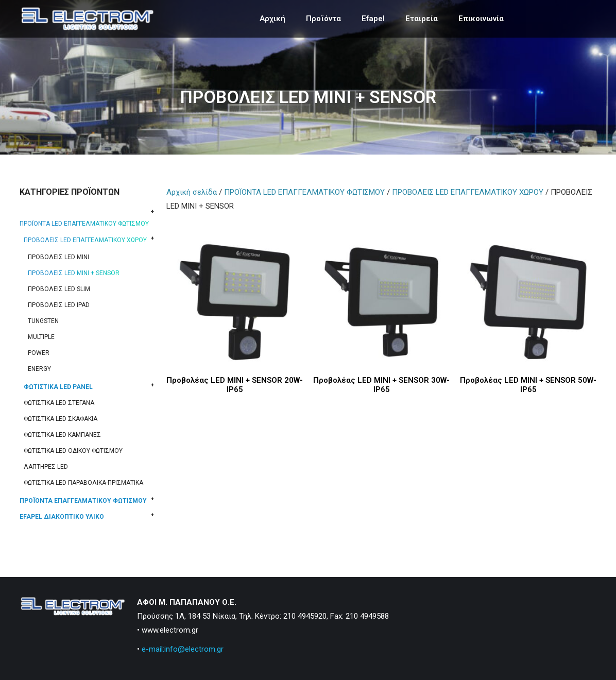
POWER (39, 353)
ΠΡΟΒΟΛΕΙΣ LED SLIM (59, 289)
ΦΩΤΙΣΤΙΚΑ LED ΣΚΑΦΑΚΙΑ (61, 419)
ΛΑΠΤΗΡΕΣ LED (46, 467)
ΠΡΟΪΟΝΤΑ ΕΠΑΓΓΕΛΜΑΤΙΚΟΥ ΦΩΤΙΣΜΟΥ (83, 501)
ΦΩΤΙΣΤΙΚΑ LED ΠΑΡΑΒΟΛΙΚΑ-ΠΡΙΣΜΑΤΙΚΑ (83, 483)
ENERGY (39, 369)
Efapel (373, 19)
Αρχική (272, 19)
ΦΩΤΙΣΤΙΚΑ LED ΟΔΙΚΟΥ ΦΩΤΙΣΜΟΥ (73, 451)
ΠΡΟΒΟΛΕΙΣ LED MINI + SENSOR (74, 273)
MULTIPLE (41, 337)
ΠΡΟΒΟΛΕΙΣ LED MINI (58, 257)
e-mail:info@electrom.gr (183, 649)
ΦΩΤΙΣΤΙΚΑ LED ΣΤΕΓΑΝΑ (59, 403)
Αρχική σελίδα (192, 192)
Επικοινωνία (481, 19)
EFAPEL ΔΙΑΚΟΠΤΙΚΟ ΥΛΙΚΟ (62, 517)
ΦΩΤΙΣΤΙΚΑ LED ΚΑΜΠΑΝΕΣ (62, 435)
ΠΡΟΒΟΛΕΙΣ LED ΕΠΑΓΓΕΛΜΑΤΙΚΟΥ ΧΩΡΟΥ (85, 240)
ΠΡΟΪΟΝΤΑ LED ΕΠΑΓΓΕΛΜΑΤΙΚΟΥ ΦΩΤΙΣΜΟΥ (84, 224)
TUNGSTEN (43, 321)
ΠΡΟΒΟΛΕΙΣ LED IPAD (59, 305)
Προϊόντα (323, 19)
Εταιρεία (422, 19)
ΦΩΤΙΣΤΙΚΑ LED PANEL (58, 387)
